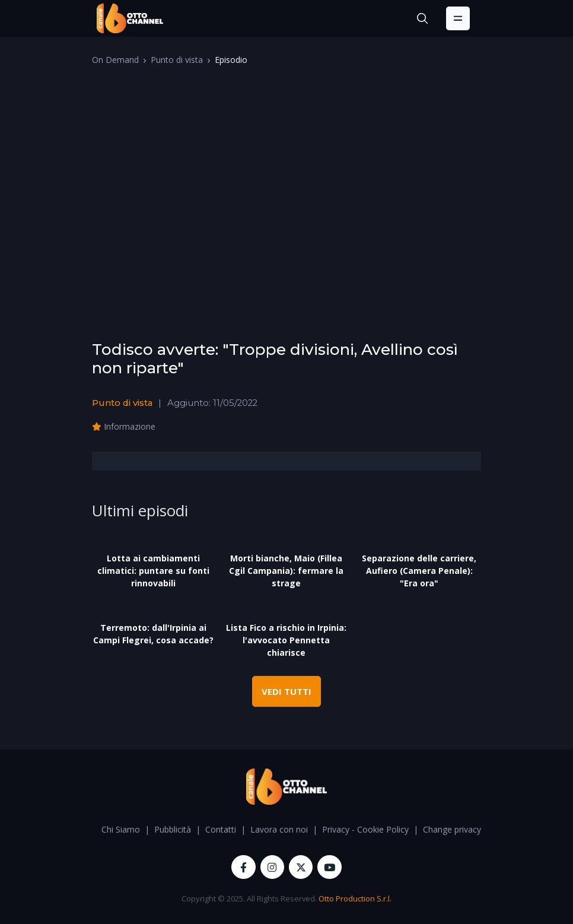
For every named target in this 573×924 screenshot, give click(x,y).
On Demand (115, 60)
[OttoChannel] (130, 18)
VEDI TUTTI (286, 691)
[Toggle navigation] (458, 18)
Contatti (221, 829)
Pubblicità (173, 829)
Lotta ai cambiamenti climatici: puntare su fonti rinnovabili (153, 571)
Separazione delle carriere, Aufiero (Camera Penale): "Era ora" (419, 571)
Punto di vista (177, 60)
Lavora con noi (279, 829)
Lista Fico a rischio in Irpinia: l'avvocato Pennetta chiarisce (286, 640)
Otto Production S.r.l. (355, 898)
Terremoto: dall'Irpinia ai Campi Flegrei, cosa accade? (153, 634)
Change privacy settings (468, 829)
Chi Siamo (121, 829)
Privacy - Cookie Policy (365, 829)
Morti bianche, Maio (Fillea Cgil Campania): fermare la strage (286, 571)
